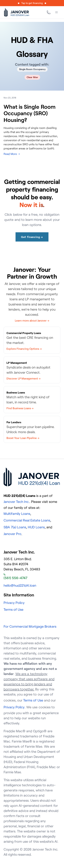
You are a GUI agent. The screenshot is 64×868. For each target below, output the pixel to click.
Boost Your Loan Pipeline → (23, 438)
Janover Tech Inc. (16, 502)
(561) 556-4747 (15, 577)
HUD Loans (36, 527)
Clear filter (32, 77)
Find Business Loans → (20, 408)
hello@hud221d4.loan (20, 585)
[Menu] (56, 12)
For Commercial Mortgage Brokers (30, 626)
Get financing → (32, 237)
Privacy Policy (14, 603)
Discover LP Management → (23, 378)
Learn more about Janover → (32, 321)
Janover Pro (12, 534)
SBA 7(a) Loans (15, 527)
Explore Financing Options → (24, 349)
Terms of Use (13, 609)
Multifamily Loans (17, 514)
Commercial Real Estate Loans (27, 520)
